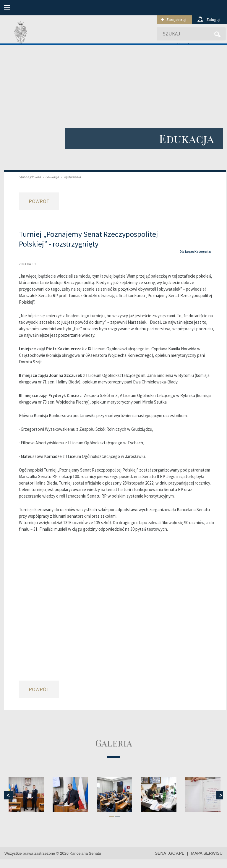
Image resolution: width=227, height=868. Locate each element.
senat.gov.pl (170, 853)
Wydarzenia (70, 177)
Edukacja (50, 177)
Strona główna (30, 177)
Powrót (39, 201)
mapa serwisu (207, 853)
